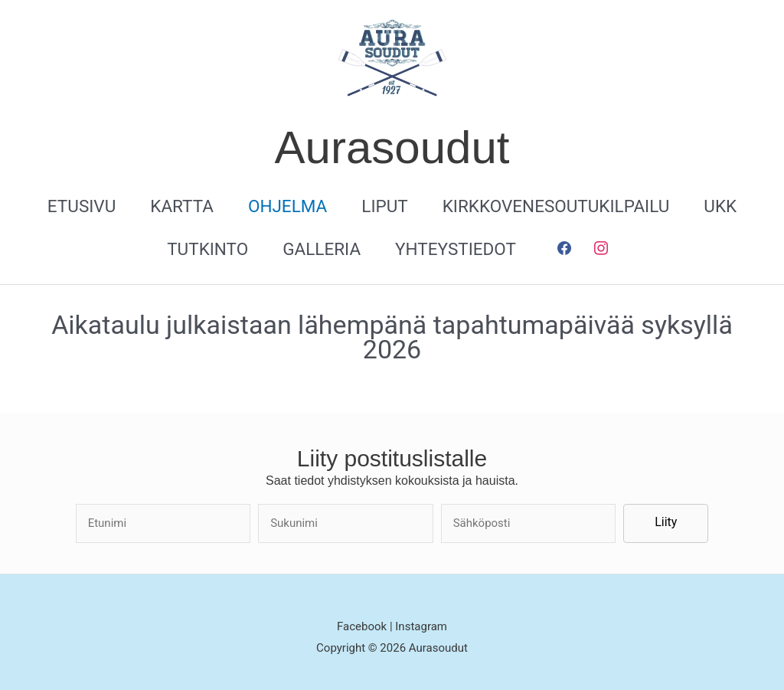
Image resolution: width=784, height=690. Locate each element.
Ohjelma (287, 206)
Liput (384, 206)
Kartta (182, 206)
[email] (529, 523)
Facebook (363, 626)
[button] (666, 523)
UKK (720, 206)
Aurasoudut (392, 147)
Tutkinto (207, 249)
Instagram (421, 626)
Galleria (322, 249)
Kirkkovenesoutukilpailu (556, 206)
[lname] (346, 523)
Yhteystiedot (456, 249)
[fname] (163, 523)
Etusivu (82, 206)
